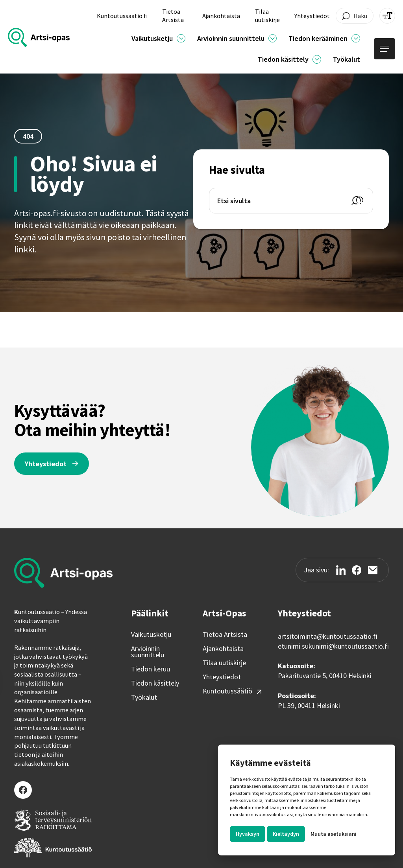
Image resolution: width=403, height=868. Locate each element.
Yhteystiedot (222, 677)
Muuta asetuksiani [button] (334, 834)
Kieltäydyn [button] (286, 834)
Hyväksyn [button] (248, 834)
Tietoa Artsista (225, 634)
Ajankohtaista (223, 649)
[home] (39, 37)
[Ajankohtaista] (181, 39)
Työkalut (144, 697)
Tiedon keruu (151, 669)
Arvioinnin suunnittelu (148, 652)
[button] (158, 38)
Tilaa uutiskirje (224, 663)
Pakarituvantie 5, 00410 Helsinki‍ (325, 676)
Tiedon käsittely (155, 683)
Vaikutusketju (151, 634)
